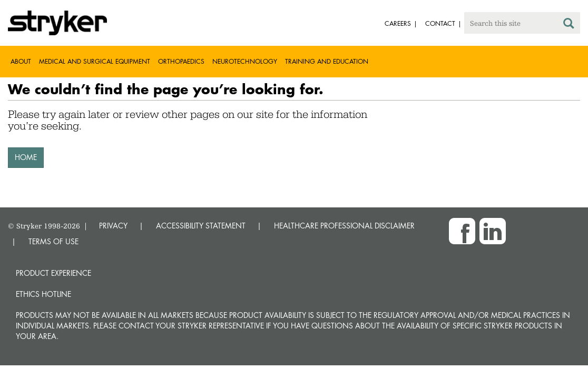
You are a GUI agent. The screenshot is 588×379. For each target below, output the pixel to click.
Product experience (53, 273)
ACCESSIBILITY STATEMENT (201, 226)
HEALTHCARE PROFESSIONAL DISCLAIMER (344, 226)
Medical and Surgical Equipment (95, 61)
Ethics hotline (43, 294)
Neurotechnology (245, 61)
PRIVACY (113, 226)
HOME (26, 157)
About (21, 61)
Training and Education (327, 61)
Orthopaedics (181, 61)
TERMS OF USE (53, 241)
